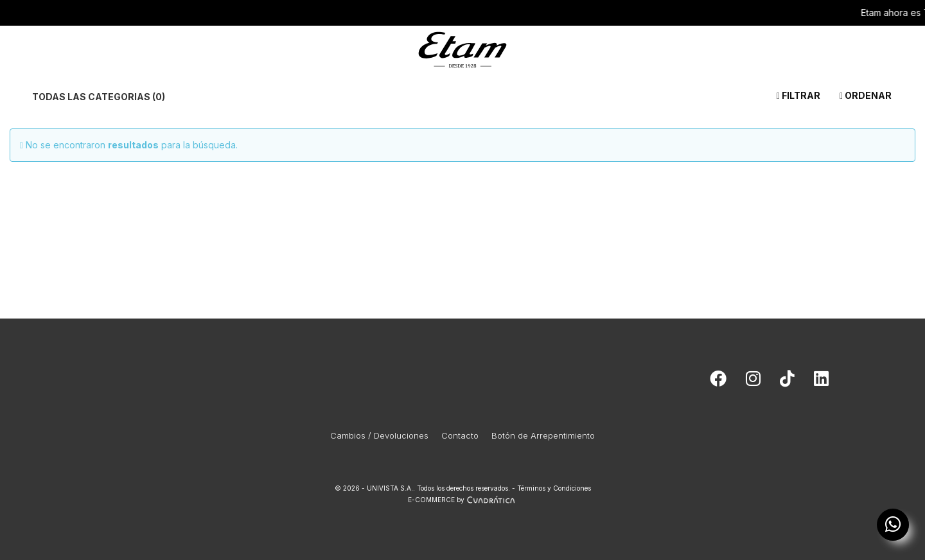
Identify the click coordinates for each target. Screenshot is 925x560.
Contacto (460, 435)
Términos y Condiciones (554, 488)
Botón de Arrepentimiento (543, 435)
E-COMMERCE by (463, 500)
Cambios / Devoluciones (379, 435)
